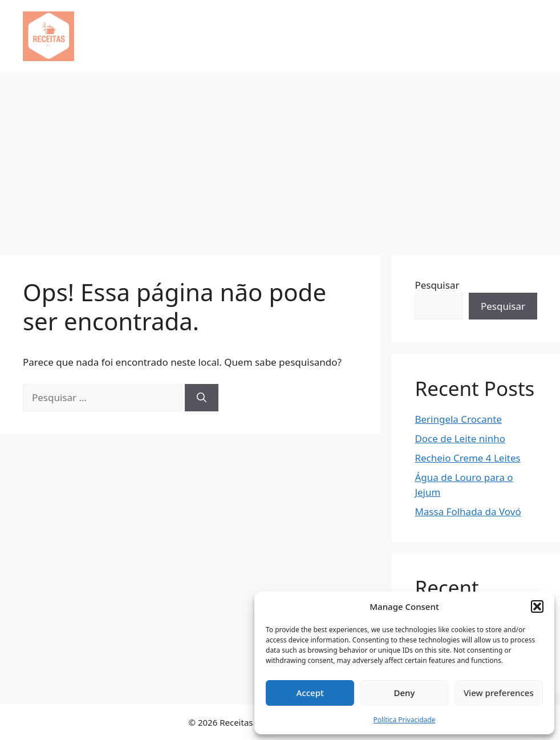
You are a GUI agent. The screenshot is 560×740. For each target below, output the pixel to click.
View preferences (499, 693)
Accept (310, 693)
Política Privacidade (404, 720)
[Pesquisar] (202, 398)
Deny (405, 693)
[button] (537, 606)
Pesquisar (437, 285)
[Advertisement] (280, 158)
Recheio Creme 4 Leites (467, 458)
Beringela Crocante (458, 419)
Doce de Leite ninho (460, 438)
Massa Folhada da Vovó (468, 511)
